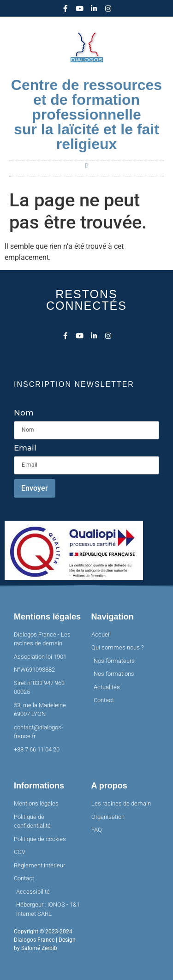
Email (25, 448)
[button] (86, 166)
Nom (24, 413)
